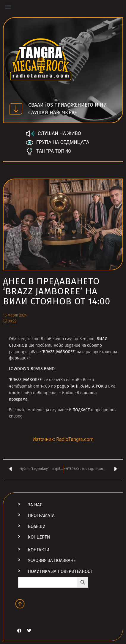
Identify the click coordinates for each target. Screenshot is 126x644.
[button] (8, 6)
